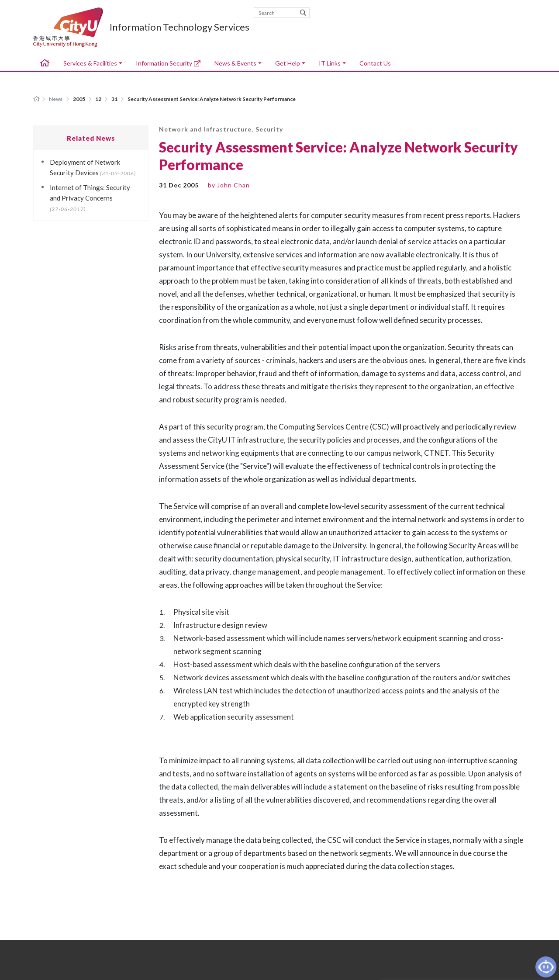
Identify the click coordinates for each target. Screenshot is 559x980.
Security (269, 129)
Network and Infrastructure (205, 129)
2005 (79, 99)
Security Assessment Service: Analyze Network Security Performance (212, 99)
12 (99, 99)
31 (115, 99)
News (56, 99)
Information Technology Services (179, 27)
